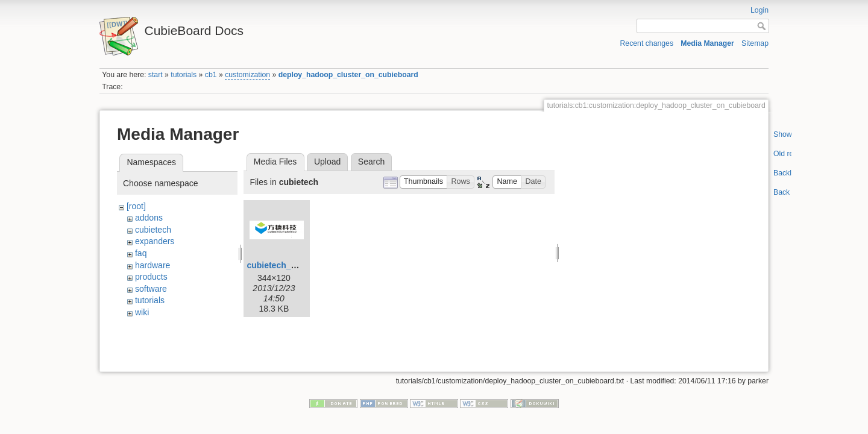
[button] (424, 182)
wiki (142, 312)
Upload (327, 162)
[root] (136, 206)
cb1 (211, 75)
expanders (155, 241)
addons (149, 218)
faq (141, 253)
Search (371, 162)
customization (247, 75)
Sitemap (755, 43)
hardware (153, 265)
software (151, 289)
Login (759, 10)
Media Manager (707, 43)
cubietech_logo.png (286, 265)
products (151, 277)
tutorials (184, 75)
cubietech (153, 230)
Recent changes (647, 43)
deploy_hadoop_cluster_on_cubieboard (348, 75)
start (156, 75)
